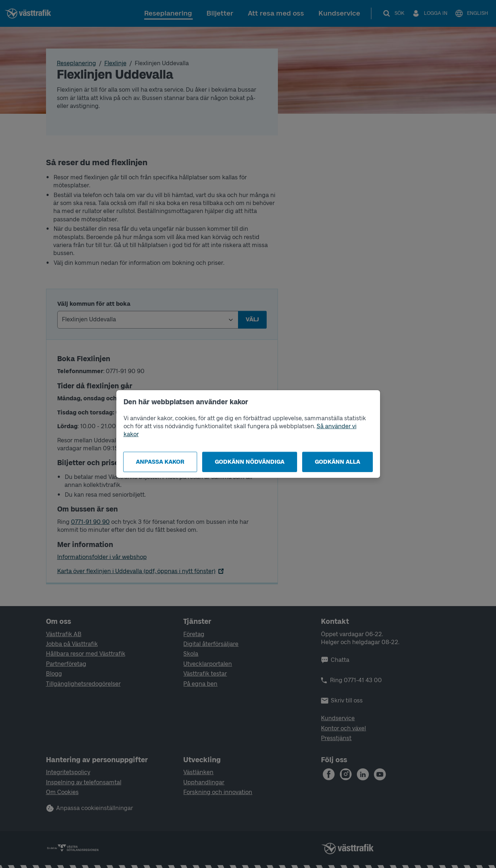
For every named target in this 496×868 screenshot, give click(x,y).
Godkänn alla (337, 462)
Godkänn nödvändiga (250, 462)
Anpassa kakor (160, 462)
